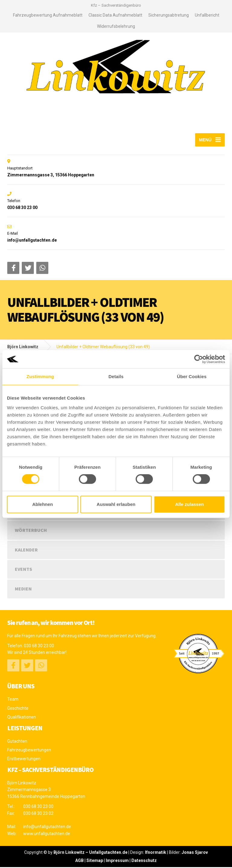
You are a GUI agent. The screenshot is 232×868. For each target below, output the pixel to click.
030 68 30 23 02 (38, 814)
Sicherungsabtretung (169, 15)
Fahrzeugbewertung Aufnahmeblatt (48, 15)
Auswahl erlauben (116, 504)
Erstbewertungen (24, 760)
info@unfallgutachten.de (47, 828)
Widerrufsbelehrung (116, 26)
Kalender (26, 551)
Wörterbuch (31, 531)
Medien (23, 590)
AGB (79, 861)
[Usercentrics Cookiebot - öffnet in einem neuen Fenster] (199, 359)
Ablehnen (43, 504)
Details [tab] (116, 376)
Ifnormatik (156, 853)
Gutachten (17, 742)
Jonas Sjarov (195, 853)
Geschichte (18, 709)
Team (13, 700)
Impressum (117, 861)
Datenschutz (144, 861)
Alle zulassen (190, 504)
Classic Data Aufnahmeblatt (115, 15)
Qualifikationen (22, 718)
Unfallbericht (207, 15)
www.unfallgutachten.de (47, 834)
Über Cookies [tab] (192, 376)
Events (23, 570)
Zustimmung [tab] (40, 376)
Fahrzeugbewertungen (29, 751)
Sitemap (95, 861)
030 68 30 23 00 (39, 647)
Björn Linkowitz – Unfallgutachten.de (90, 853)
